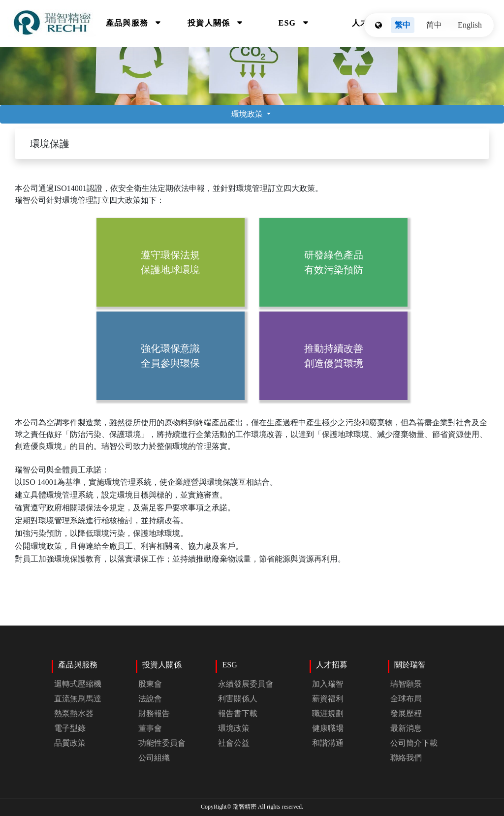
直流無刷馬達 (78, 699)
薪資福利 (328, 699)
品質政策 (70, 743)
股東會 (150, 684)
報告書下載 (238, 713)
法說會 (150, 699)
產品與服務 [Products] (128, 23)
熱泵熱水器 (74, 713)
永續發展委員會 (246, 684)
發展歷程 (406, 713)
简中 (434, 25)
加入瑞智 (328, 684)
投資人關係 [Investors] (210, 23)
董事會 (150, 728)
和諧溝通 (328, 743)
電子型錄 (70, 728)
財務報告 (154, 713)
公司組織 (154, 758)
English (470, 25)
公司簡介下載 (414, 743)
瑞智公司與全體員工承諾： (252, 516)
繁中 (403, 25)
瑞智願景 (406, 684)
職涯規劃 (328, 713)
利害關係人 (238, 699)
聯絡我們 (406, 758)
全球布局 (406, 699)
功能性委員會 (162, 743)
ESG (289, 23)
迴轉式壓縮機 (78, 684)
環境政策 (248, 114)
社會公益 (234, 743)
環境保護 (50, 144)
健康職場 (328, 728)
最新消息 (406, 728)
